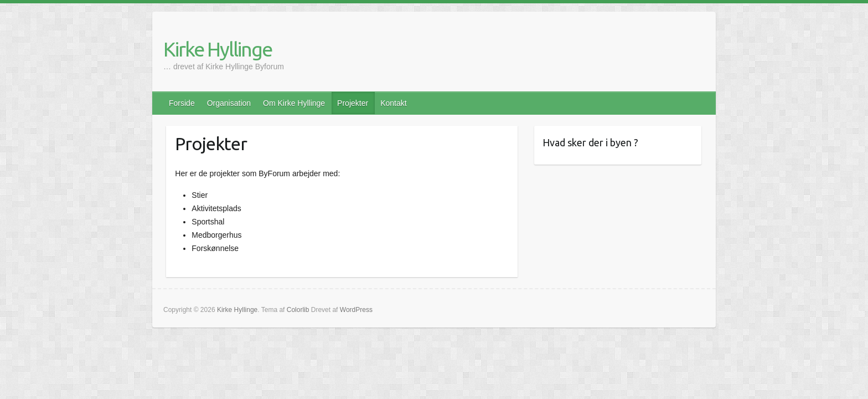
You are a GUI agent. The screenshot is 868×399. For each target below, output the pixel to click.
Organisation (229, 103)
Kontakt (393, 103)
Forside (182, 103)
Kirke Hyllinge (218, 49)
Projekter (353, 103)
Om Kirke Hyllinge (294, 103)
